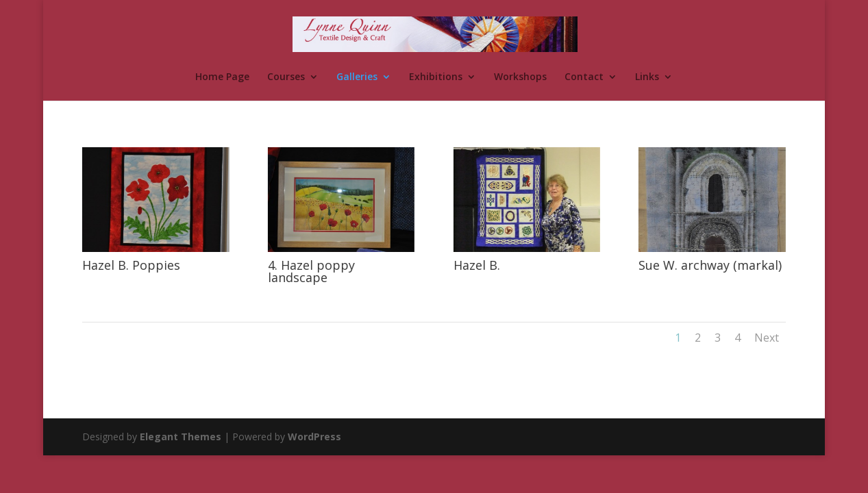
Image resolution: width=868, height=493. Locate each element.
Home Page (222, 77)
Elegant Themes (181, 437)
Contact (584, 77)
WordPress (314, 437)
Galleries (357, 77)
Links (647, 77)
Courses (286, 77)
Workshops (520, 77)
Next (767, 338)
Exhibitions (436, 77)
